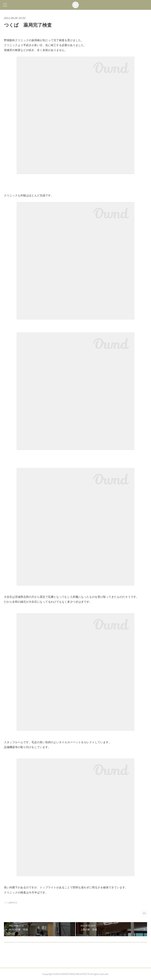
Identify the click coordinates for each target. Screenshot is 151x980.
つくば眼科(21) (11, 903)
